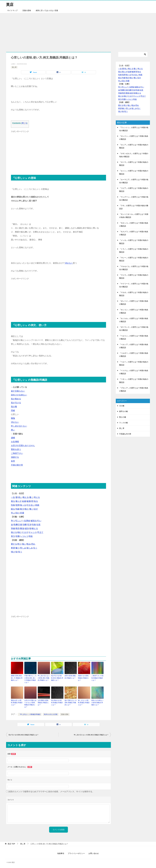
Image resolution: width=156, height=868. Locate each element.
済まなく (69, 263)
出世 (39, 525)
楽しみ (30, 548)
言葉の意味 (27, 10)
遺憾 (13, 438)
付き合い (31, 505)
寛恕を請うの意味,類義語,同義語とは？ (17, 702)
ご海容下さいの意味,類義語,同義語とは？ (97, 678)
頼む (20, 532)
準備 (13, 528)
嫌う (18, 548)
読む (18, 513)
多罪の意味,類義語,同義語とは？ (70, 677)
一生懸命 (26, 521)
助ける (14, 532)
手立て (40, 532)
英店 (10, 4)
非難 (18, 536)
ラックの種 (123, 423)
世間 (18, 505)
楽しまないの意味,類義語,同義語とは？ (84, 702)
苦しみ (23, 548)
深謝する (15, 457)
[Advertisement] (78, 31)
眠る (13, 509)
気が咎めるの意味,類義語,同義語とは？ (57, 702)
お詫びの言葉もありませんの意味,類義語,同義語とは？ (30, 704)
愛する (14, 544)
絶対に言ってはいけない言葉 (47, 10)
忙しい (19, 521)
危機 (16, 525)
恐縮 (13, 410)
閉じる (24, 123)
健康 (29, 501)
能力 (22, 509)
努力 (13, 536)
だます (25, 532)
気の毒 (14, 407)
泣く (35, 548)
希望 (13, 548)
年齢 (18, 509)
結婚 (24, 501)
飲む (27, 509)
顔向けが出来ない (19, 395)
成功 (27, 528)
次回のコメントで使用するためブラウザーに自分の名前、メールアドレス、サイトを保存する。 (51, 791)
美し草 (14, 67)
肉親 (37, 505)
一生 (13, 497)
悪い (13, 430)
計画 (20, 525)
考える (37, 497)
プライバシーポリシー (76, 853)
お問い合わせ (94, 853)
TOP (11, 844)
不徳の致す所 (17, 465)
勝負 (22, 528)
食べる (23, 505)
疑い (24, 544)
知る (36, 501)
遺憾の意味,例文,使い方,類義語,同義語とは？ (17, 678)
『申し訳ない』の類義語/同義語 (30, 714)
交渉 (29, 525)
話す (36, 509)
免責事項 (61, 853)
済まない (15, 422)
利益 (31, 536)
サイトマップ (12, 10)
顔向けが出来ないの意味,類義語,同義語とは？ (97, 702)
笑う (20, 552)
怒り (20, 544)
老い (20, 497)
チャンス (33, 532)
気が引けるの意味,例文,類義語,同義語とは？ (57, 678)
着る (13, 501)
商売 (18, 528)
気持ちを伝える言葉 (51, 714)
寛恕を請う (16, 449)
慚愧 (13, 418)
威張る (34, 521)
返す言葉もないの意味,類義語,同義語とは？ (71, 702)
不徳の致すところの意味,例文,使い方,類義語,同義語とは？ (30, 679)
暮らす (19, 501)
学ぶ (13, 513)
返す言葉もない (18, 391)
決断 (25, 525)
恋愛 (22, 513)
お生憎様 (15, 442)
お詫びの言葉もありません (23, 445)
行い (39, 521)
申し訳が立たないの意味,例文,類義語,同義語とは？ (44, 678)
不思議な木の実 (125, 434)
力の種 (122, 406)
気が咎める (16, 399)
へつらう (24, 536)
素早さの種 (123, 411)
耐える (35, 528)
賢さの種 (123, 417)
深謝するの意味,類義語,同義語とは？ (84, 678)
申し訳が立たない (19, 426)
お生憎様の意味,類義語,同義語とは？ (43, 702)
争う (13, 521)
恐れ (33, 544)
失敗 (34, 525)
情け (13, 552)
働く (31, 509)
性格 (13, 505)
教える (26, 497)
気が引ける (16, 403)
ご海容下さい (17, 453)
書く (31, 497)
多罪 (13, 461)
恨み (29, 544)
